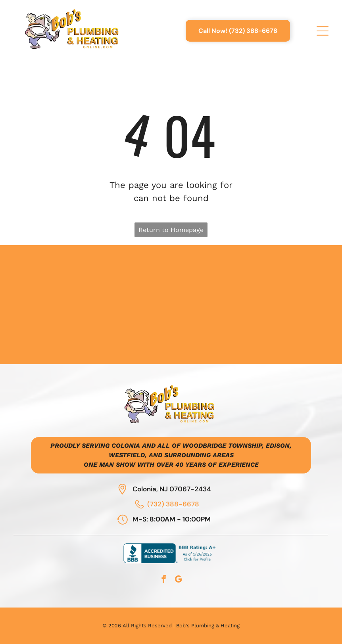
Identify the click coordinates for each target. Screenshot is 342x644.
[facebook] (164, 580)
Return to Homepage (171, 230)
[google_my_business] (179, 580)
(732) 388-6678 (173, 504)
